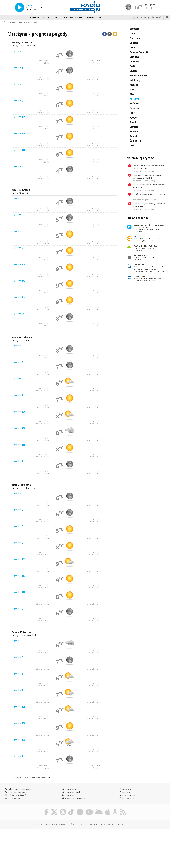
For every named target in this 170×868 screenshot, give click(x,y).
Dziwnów (134, 57)
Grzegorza (35, 488)
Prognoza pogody (13, 798)
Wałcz (133, 145)
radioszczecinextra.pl (71, 792)
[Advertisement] (23, 848)
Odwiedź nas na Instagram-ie (145, 18)
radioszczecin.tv (69, 795)
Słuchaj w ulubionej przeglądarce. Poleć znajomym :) (150, 228)
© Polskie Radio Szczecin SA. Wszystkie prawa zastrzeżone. (54, 824)
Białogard (135, 29)
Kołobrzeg (135, 80)
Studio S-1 (80, 17)
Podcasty (48, 17)
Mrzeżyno (135, 99)
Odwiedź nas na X (141, 18)
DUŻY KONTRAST (127, 798)
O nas (100, 17)
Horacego (22, 488)
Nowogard (135, 108)
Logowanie (125, 792)
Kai (20, 193)
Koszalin (134, 85)
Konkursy (68, 17)
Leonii (24, 193)
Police (133, 113)
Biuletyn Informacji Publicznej (74, 798)
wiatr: (40, 61)
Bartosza (28, 46)
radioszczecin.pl (69, 789)
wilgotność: (90, 63)
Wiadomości (36, 17)
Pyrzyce (134, 117)
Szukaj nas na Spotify (153, 18)
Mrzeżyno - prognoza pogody (28, 22)
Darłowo (134, 43)
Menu (167, 18)
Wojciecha (28, 340)
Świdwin (134, 136)
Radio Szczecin (9, 22)
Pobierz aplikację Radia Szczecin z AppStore (144, 257)
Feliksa (35, 46)
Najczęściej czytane (140, 158)
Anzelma (22, 46)
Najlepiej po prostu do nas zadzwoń (134, 18)
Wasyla (34, 635)
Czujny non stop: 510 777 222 (17, 792)
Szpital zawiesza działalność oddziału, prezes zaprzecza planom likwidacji (148, 178)
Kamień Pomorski (138, 75)
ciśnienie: (39, 63)
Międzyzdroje (136, 94)
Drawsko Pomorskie (139, 52)
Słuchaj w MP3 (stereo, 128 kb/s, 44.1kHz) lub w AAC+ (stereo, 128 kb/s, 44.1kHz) (149, 239)
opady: (92, 61)
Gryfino (134, 71)
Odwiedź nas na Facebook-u (138, 18)
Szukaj (160, 18)
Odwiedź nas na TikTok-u (149, 18)
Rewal (133, 122)
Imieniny (15, 46)
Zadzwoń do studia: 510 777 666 (18, 789)
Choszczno (135, 38)
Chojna (133, 33)
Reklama (91, 17)
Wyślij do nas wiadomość (157, 18)
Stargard (134, 127)
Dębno (133, 47)
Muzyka (58, 17)
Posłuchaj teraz (126, 789)
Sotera (29, 193)
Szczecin (134, 131)
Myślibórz (135, 103)
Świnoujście (136, 141)
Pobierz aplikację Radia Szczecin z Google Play (145, 248)
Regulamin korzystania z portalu (88, 824)
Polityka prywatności (107, 824)
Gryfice (133, 66)
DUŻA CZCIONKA (127, 795)
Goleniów (134, 61)
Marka (21, 635)
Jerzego (21, 340)
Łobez (133, 89)
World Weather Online (44, 778)
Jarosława (27, 635)
